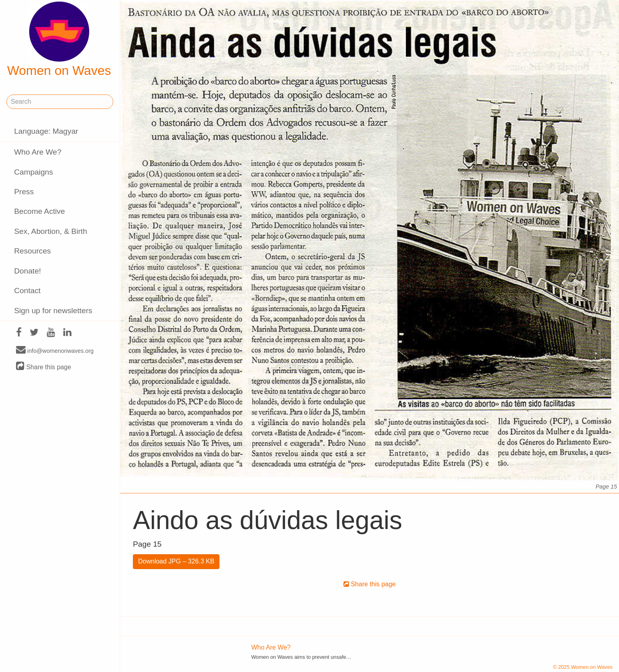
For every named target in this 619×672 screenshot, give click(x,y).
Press (24, 192)
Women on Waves (59, 40)
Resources (32, 251)
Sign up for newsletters (53, 311)
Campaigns (33, 172)
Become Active (39, 211)
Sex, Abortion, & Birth (50, 231)
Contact (27, 291)
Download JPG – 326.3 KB (176, 561)
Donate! (27, 271)
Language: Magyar (46, 131)
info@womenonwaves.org (55, 350)
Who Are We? (38, 152)
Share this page (44, 367)
